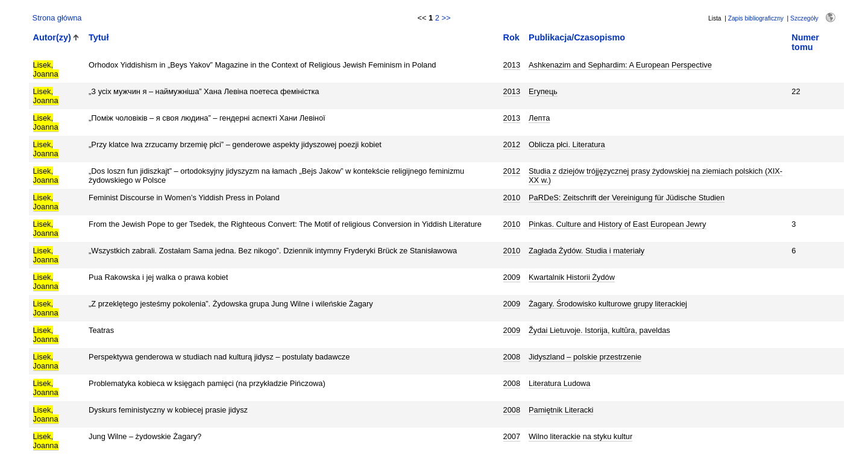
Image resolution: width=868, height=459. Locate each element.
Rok (511, 37)
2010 (512, 198)
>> (446, 18)
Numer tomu (805, 42)
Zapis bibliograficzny (756, 18)
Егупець (543, 91)
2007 (512, 436)
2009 (512, 277)
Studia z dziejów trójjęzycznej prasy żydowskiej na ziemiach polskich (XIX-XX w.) (656, 176)
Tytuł (99, 37)
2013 (512, 65)
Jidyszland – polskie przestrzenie (585, 357)
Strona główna (57, 18)
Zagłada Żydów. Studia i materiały (587, 251)
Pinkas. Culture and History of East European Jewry (617, 224)
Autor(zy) (52, 37)
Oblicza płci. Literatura (567, 144)
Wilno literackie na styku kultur (580, 436)
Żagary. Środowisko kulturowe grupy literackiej (608, 304)
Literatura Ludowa (559, 383)
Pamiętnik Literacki (561, 410)
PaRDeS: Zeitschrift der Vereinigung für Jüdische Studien (627, 198)
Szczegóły (804, 18)
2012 (512, 144)
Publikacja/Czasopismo (577, 37)
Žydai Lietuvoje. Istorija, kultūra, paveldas (599, 330)
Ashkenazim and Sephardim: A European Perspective (620, 65)
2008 (512, 357)
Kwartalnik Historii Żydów (572, 277)
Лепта (539, 118)
